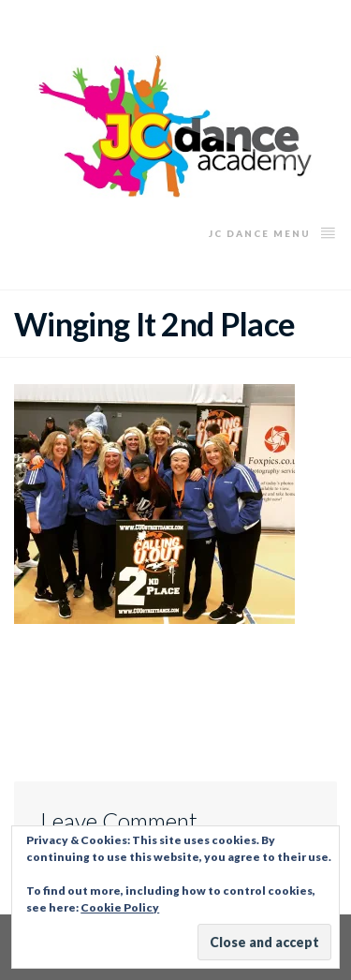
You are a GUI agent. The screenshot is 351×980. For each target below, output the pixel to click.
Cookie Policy (120, 907)
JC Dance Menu (273, 232)
